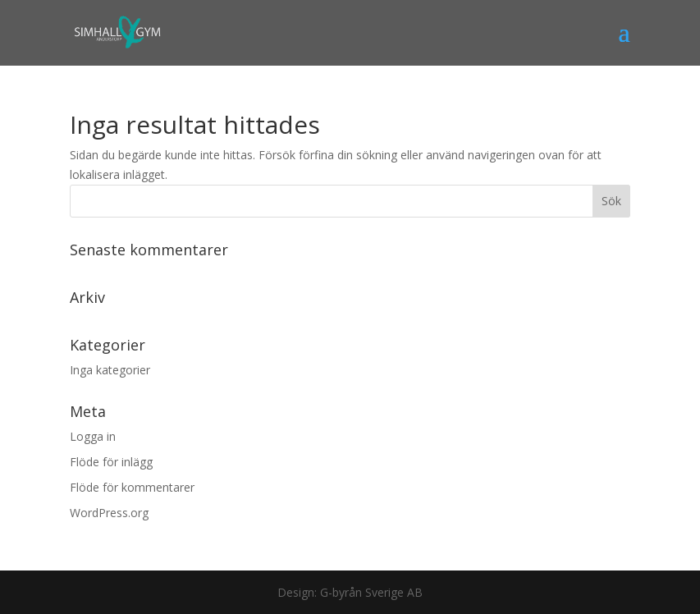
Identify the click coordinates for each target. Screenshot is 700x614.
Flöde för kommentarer (132, 487)
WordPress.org (109, 513)
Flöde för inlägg (111, 462)
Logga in (93, 436)
